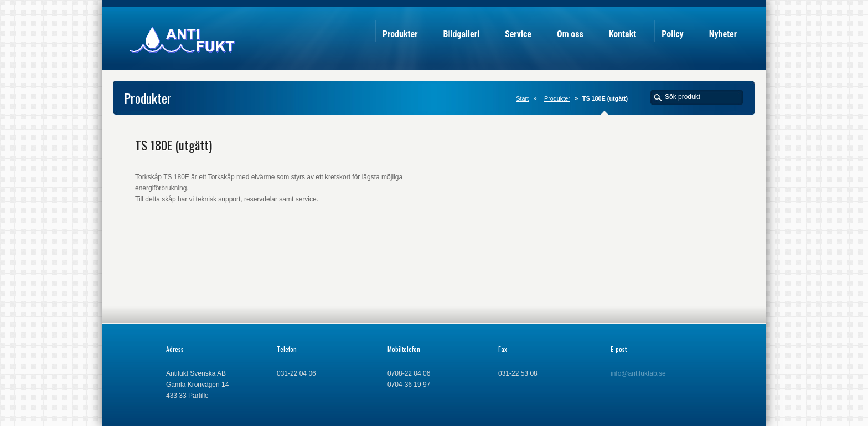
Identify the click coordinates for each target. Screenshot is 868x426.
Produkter (557, 98)
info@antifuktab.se (638, 373)
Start (522, 98)
